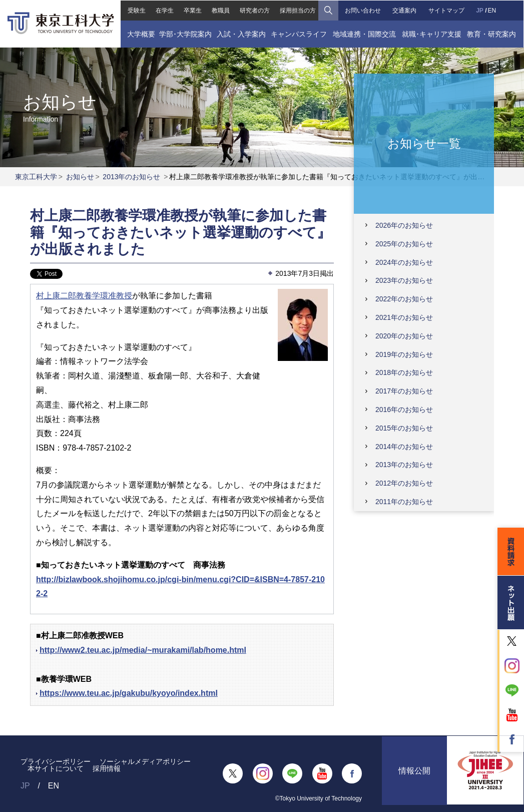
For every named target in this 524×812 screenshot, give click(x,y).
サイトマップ (446, 10)
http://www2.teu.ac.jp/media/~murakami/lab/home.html (143, 650)
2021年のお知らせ (404, 317)
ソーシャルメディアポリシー (145, 761)
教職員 (220, 10)
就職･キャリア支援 (432, 34)
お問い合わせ (363, 10)
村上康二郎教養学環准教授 (84, 296)
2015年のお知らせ (404, 428)
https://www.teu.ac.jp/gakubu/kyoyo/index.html (129, 693)
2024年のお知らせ (404, 262)
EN (492, 10)
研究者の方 (255, 10)
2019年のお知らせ (404, 354)
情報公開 (414, 774)
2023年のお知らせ (404, 280)
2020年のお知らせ (404, 336)
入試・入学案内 (241, 34)
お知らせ (80, 177)
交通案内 (405, 10)
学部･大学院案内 (185, 34)
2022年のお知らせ (404, 299)
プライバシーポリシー (56, 761)
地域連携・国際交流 (364, 34)
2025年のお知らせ (404, 244)
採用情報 (107, 768)
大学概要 (141, 34)
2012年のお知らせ (404, 483)
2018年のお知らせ (404, 372)
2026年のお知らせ (404, 225)
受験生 (136, 10)
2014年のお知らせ (404, 447)
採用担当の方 (298, 10)
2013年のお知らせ (131, 177)
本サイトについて (56, 768)
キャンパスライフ (299, 34)
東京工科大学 (36, 177)
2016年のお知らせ (404, 410)
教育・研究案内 (492, 34)
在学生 (164, 10)
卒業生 (192, 10)
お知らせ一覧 (424, 143)
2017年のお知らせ (404, 391)
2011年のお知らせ (404, 502)
